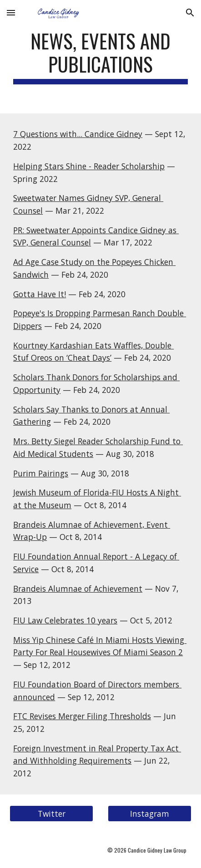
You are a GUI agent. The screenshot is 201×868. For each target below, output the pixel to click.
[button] (11, 12)
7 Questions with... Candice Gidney (78, 134)
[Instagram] (150, 814)
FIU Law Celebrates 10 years (65, 620)
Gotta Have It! (40, 294)
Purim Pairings (41, 473)
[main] (100, 57)
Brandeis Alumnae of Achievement (78, 588)
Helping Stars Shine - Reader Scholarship (89, 166)
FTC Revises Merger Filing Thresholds (82, 716)
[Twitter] (51, 814)
